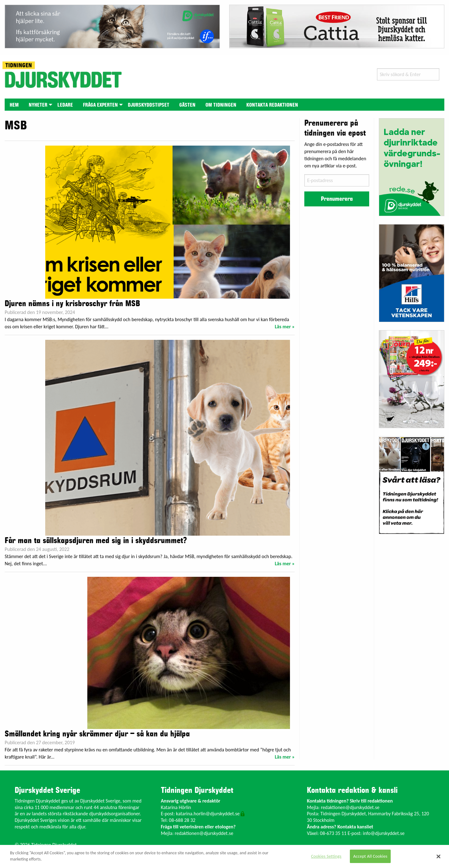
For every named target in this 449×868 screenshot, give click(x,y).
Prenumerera (337, 199)
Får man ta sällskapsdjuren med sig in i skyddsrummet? (96, 541)
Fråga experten (100, 105)
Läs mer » (285, 327)
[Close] (439, 856)
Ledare (65, 105)
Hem (14, 105)
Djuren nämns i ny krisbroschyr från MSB (72, 304)
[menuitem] (14, 105)
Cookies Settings (326, 856)
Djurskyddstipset (149, 105)
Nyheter (38, 105)
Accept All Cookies (370, 856)
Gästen (187, 105)
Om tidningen (221, 105)
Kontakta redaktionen (272, 105)
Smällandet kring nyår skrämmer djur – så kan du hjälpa (97, 734)
